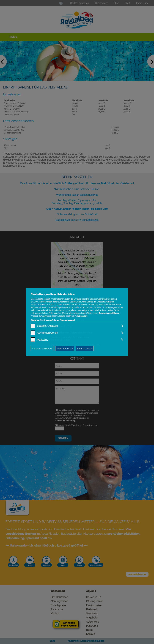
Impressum (82, 316)
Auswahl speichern (42, 349)
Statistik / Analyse (47, 326)
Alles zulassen (85, 349)
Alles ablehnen (65, 349)
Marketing (43, 340)
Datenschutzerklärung (109, 313)
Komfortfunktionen (47, 333)
